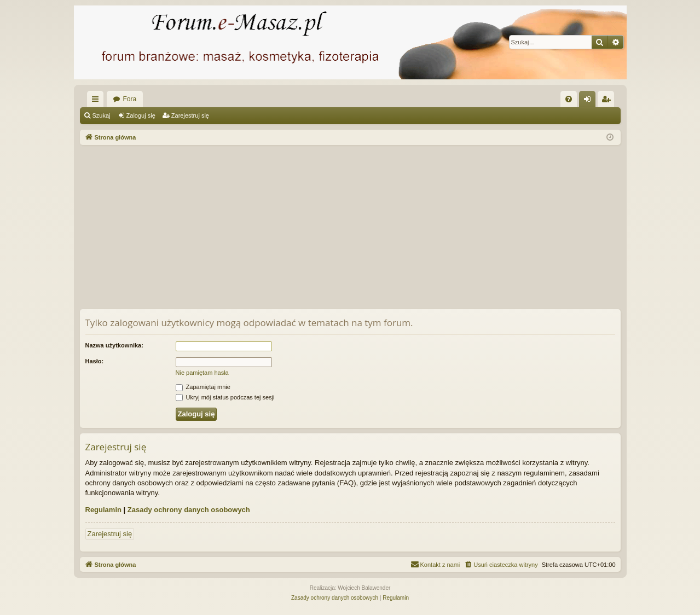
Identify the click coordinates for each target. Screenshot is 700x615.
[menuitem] (569, 99)
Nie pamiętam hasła (202, 373)
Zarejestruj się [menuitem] (608, 101)
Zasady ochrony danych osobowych (189, 510)
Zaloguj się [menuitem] (589, 101)
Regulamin (103, 510)
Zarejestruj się (190, 115)
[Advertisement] (350, 227)
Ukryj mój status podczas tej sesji (225, 397)
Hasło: (95, 361)
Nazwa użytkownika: (114, 345)
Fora (130, 99)
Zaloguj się (141, 115)
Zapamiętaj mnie (203, 387)
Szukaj (102, 115)
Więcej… (97, 101)
